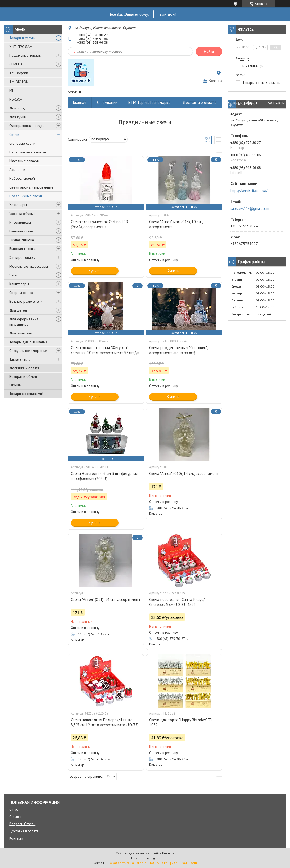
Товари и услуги (22, 38)
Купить (95, 271)
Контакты (276, 102)
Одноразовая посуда (27, 126)
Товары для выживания (28, 342)
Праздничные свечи (26, 196)
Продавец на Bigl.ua (145, 858)
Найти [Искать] (209, 52)
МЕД (13, 91)
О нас (14, 810)
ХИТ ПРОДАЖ (21, 47)
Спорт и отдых (21, 293)
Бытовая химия (22, 231)
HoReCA (16, 99)
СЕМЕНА (16, 64)
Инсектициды (20, 222)
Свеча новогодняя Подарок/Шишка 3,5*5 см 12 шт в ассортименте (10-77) (105, 722)
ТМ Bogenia (19, 73)
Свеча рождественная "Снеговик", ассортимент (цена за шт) (178, 350)
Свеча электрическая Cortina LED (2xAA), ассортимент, (99, 224)
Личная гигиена (22, 240)
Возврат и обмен (23, 376)
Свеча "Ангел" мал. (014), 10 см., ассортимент (176, 224)
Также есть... (20, 359)
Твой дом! (167, 14)
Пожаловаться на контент (127, 863)
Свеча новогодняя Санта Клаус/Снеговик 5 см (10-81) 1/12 (177, 602)
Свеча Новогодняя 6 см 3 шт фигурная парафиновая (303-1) (104, 476)
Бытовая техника (23, 249)
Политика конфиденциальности (173, 863)
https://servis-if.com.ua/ (249, 191)
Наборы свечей (22, 178)
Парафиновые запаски (28, 152)
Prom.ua (168, 853)
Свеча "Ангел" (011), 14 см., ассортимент (106, 599)
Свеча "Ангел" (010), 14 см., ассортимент (184, 474)
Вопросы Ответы (22, 824)
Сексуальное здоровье (28, 351)
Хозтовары (18, 205)
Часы (13, 275)
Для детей (18, 310)
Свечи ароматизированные (31, 187)
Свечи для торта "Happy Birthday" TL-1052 (182, 722)
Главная (80, 102)
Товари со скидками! (26, 394)
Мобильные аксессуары (29, 266)
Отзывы (15, 385)
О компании (107, 102)
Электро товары (22, 257)
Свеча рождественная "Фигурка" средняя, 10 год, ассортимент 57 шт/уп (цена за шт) (105, 353)
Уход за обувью (22, 214)
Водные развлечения (27, 301)
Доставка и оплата (24, 368)
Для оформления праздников (24, 322)
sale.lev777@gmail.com (250, 208)
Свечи (14, 134)
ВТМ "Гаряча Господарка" (150, 102)
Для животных (21, 333)
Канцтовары (19, 284)
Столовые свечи (22, 143)
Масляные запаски (24, 161)
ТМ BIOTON (19, 82)
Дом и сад (18, 108)
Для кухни (18, 117)
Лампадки (17, 170)
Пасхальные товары (25, 55)
